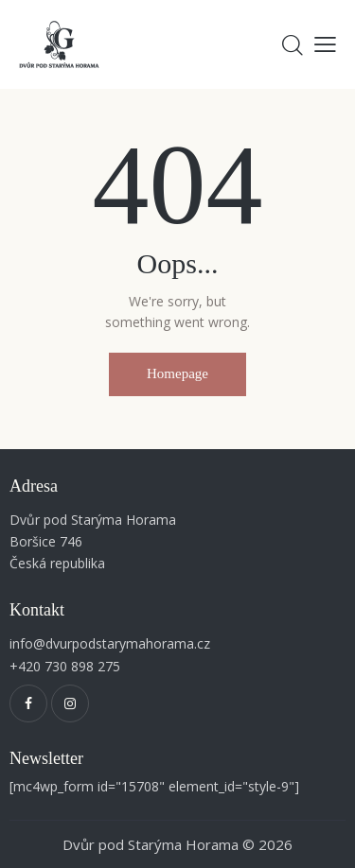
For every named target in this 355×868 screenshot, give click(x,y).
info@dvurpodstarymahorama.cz (110, 643)
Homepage (177, 373)
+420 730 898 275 (65, 666)
